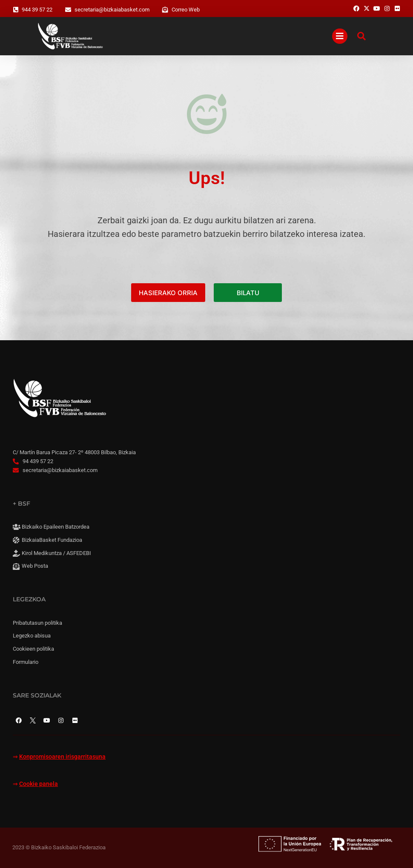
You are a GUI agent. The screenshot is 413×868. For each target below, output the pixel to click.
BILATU (248, 293)
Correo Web (186, 10)
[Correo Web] (165, 10)
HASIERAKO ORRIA (168, 293)
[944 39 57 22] (16, 10)
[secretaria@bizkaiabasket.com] (68, 10)
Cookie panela (39, 784)
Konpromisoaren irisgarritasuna (62, 757)
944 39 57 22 (37, 10)
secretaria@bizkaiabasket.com (112, 10)
